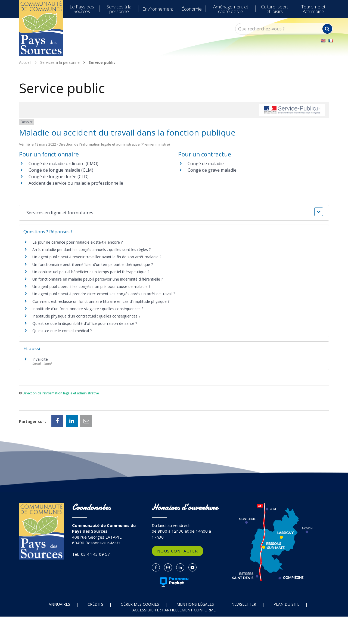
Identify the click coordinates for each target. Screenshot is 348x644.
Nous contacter (178, 551)
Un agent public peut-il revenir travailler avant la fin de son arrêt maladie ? (97, 257)
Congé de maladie (206, 164)
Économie (192, 9)
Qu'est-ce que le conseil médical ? (62, 331)
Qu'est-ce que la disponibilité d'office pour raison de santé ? (85, 323)
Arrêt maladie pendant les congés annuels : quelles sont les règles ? (91, 249)
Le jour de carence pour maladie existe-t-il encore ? (77, 242)
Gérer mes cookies (140, 604)
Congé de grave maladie (212, 170)
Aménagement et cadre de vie (231, 9)
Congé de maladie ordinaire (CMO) (63, 164)
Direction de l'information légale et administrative (61, 393)
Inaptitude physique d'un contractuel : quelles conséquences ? (86, 316)
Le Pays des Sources (82, 9)
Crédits (95, 604)
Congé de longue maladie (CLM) (61, 170)
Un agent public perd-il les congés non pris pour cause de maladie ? (91, 286)
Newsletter (244, 604)
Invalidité (40, 359)
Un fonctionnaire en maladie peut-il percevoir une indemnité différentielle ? (98, 279)
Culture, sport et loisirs (275, 9)
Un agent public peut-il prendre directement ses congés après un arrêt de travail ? (104, 294)
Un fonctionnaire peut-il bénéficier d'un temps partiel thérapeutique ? (93, 264)
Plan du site (286, 604)
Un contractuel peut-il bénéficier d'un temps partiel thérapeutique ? (91, 272)
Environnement (158, 9)
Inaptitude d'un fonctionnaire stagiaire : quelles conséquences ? (88, 309)
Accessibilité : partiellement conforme (174, 610)
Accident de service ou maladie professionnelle (76, 183)
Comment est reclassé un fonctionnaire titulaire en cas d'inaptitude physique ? (101, 301)
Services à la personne (119, 9)
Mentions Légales (195, 604)
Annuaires (59, 604)
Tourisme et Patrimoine (313, 9)
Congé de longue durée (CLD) (59, 177)
